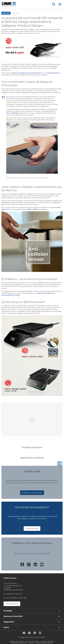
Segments (9, 622)
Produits (8, 611)
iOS (8, 113)
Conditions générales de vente (44, 643)
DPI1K (29, 209)
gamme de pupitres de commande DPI (26, 73)
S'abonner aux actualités (32, 493)
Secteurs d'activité (13, 616)
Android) (14, 113)
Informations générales (32, 641)
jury (21, 313)
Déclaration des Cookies (16, 641)
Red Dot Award (53, 73)
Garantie (31, 643)
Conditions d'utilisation (47, 641)
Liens (6, 627)
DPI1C (35, 209)
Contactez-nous (32, 529)
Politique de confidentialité (18, 643)
